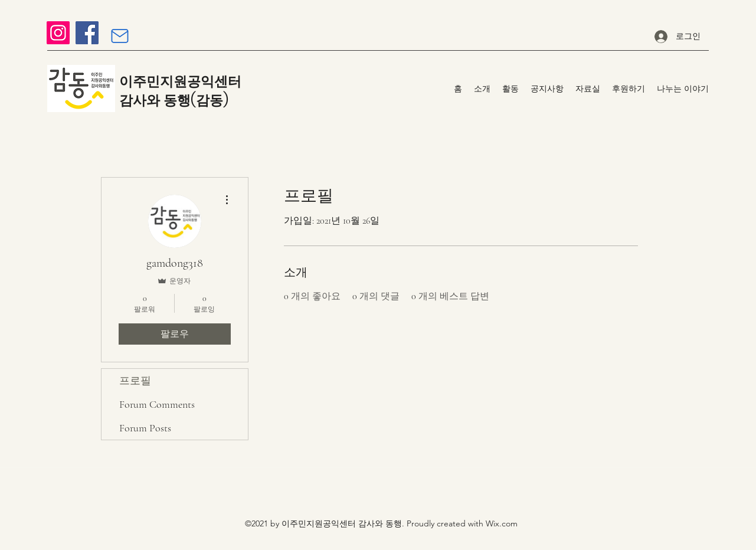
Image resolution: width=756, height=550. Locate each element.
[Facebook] (87, 33)
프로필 (135, 381)
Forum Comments (157, 404)
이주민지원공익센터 (180, 81)
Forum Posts (145, 428)
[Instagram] (58, 33)
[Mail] (120, 36)
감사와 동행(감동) (174, 100)
